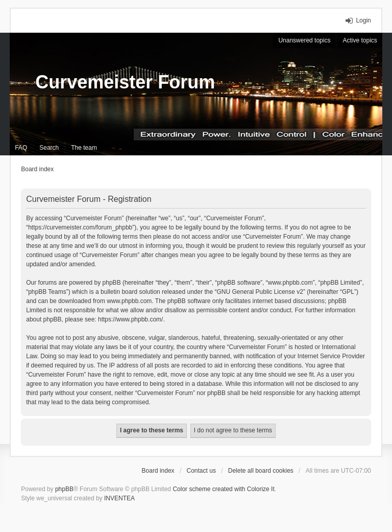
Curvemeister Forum (125, 82)
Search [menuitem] (49, 148)
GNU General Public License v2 (260, 292)
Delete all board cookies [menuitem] (261, 471)
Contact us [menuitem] (201, 471)
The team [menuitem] (84, 148)
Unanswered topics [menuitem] (304, 40)
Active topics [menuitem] (360, 40)
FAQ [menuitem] (21, 148)
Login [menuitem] (363, 20)
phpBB (64, 489)
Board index (158, 471)
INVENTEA (119, 498)
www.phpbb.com (129, 301)
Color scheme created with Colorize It (223, 489)
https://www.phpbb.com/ (130, 319)
